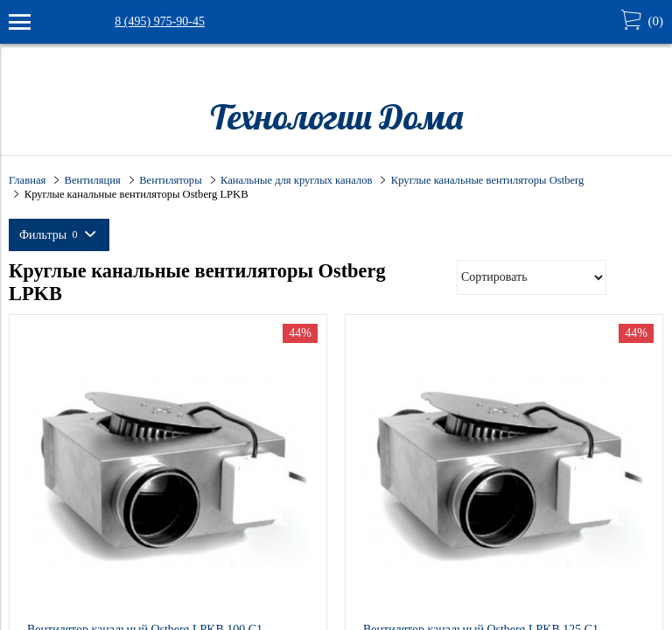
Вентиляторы (170, 180)
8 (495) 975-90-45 (160, 21)
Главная (27, 180)
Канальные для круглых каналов (297, 180)
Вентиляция (93, 180)
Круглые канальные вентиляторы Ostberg (487, 180)
